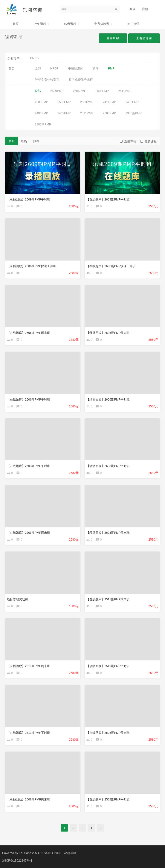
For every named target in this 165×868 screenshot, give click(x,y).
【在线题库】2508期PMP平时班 (108, 799)
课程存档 (70, 853)
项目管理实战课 (17, 599)
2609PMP (57, 91)
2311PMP (87, 113)
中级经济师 (76, 68)
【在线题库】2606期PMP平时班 (28, 399)
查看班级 (113, 38)
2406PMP (41, 113)
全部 (38, 68)
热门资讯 (133, 24)
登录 (133, 9)
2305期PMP (134, 113)
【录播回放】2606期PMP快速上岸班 (31, 266)
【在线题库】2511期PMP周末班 (108, 599)
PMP (35, 58)
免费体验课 (103, 24)
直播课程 (128, 141)
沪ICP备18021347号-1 (17, 860)
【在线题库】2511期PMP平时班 (28, 733)
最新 (11, 141)
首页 (16, 24)
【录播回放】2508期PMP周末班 (28, 799)
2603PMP (102, 91)
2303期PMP (43, 124)
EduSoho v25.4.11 (31, 853)
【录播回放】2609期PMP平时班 (28, 199)
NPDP (54, 68)
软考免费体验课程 (81, 80)
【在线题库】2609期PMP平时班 (108, 199)
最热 (24, 141)
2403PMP (64, 113)
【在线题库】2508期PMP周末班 (108, 733)
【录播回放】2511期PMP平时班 (108, 666)
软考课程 (72, 24)
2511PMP (125, 91)
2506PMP (64, 102)
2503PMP (87, 102)
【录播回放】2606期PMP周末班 (108, 333)
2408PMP (132, 102)
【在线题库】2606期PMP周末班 (28, 333)
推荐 (36, 141)
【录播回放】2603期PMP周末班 (108, 533)
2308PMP (109, 113)
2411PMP (109, 102)
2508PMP (41, 102)
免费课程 (148, 141)
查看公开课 (144, 38)
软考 (96, 68)
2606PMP (79, 91)
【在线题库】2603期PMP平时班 (28, 466)
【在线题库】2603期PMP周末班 (28, 533)
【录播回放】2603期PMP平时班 (108, 466)
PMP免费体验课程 (47, 80)
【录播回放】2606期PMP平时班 (108, 399)
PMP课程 (41, 24)
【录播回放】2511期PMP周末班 (28, 666)
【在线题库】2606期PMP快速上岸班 (111, 266)
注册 (145, 9)
